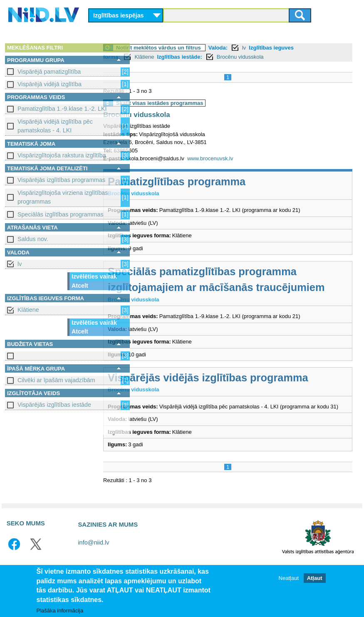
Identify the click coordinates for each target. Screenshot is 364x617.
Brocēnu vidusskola (274, 57)
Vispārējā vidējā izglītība (50, 84)
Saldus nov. (33, 239)
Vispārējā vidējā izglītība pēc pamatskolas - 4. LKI (55, 126)
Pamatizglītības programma (210, 182)
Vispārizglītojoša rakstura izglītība (62, 155)
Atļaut (315, 578)
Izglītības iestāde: (213, 57)
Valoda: (251, 48)
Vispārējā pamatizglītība (49, 72)
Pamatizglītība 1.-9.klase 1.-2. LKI (62, 109)
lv (20, 264)
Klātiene (28, 310)
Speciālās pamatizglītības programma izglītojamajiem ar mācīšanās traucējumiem (235, 287)
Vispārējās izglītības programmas (61, 180)
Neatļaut (289, 578)
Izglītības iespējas (119, 15)
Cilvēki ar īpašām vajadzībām (56, 380)
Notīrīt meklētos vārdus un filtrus (192, 48)
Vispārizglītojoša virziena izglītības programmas (63, 197)
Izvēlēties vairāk (94, 276)
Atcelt (80, 286)
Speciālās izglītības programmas (61, 214)
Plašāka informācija (60, 611)
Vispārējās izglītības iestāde (54, 405)
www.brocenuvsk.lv (244, 158)
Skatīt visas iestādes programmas (193, 103)
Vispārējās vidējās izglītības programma (241, 393)
